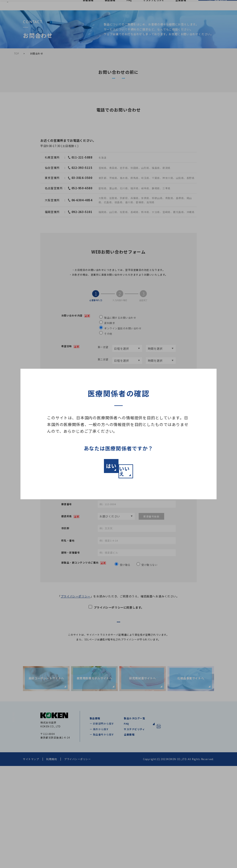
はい (81, 469)
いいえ (156, 469)
